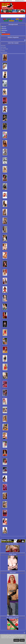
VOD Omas (3, 46)
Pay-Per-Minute (4, 52)
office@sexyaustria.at (20, 1)
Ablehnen (22, 640)
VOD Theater (3, 47)
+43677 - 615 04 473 (7, 1)
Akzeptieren (16, 640)
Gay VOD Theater (4, 49)
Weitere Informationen (19, 643)
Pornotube (3, 51)
